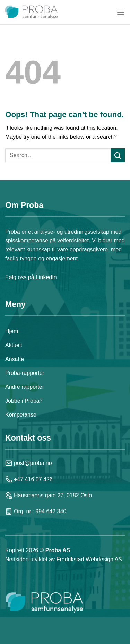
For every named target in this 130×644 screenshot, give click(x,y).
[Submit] (118, 155)
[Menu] (121, 12)
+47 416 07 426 (29, 479)
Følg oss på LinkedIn (31, 277)
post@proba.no (29, 463)
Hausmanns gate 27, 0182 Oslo (49, 496)
